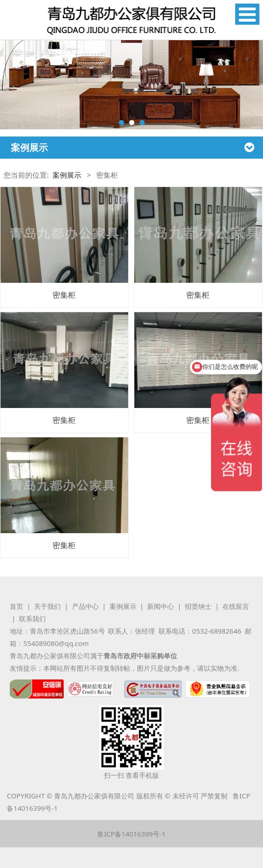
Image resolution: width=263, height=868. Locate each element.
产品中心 (85, 606)
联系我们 (32, 619)
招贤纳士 (198, 606)
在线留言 (236, 606)
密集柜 (64, 295)
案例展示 (67, 175)
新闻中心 (161, 606)
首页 (16, 606)
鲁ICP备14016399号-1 (131, 834)
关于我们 (47, 606)
